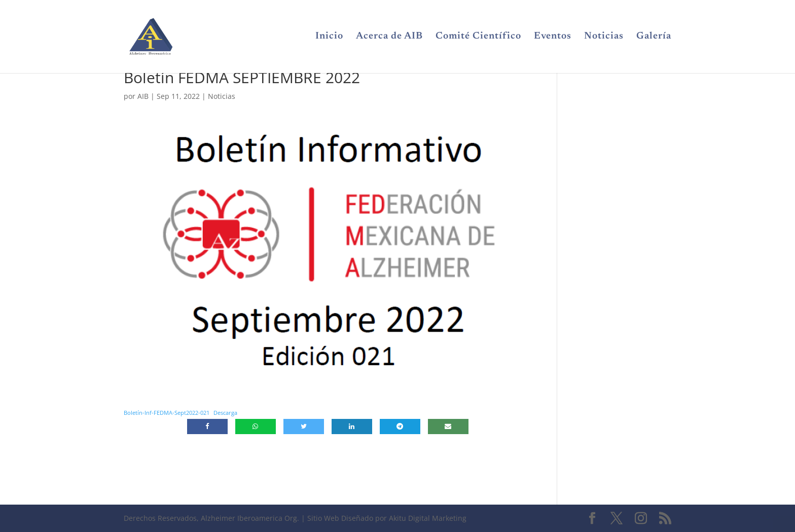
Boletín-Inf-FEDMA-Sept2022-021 (167, 413)
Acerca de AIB (389, 37)
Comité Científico (478, 37)
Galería (654, 37)
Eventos (553, 37)
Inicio (329, 37)
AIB (143, 96)
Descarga (225, 413)
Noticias (604, 37)
